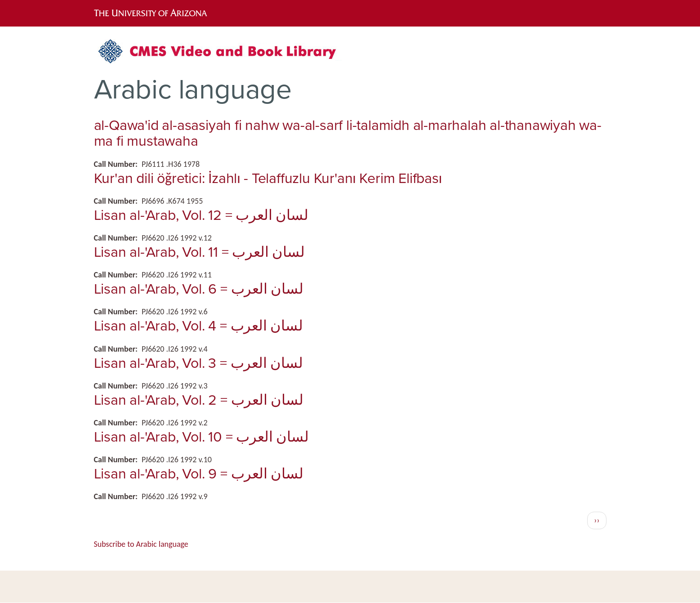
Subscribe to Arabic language (141, 544)
